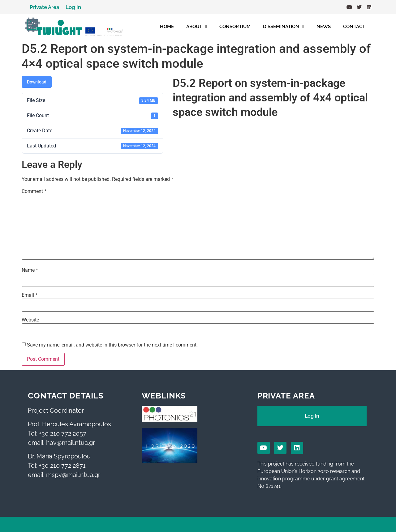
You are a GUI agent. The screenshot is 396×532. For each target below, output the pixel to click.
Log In (73, 7)
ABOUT (197, 27)
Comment (34, 191)
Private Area (45, 7)
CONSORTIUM (235, 27)
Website (30, 320)
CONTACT (354, 27)
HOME (167, 27)
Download (37, 82)
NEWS (324, 27)
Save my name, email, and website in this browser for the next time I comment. (112, 345)
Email (30, 295)
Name (30, 270)
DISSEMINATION (284, 27)
